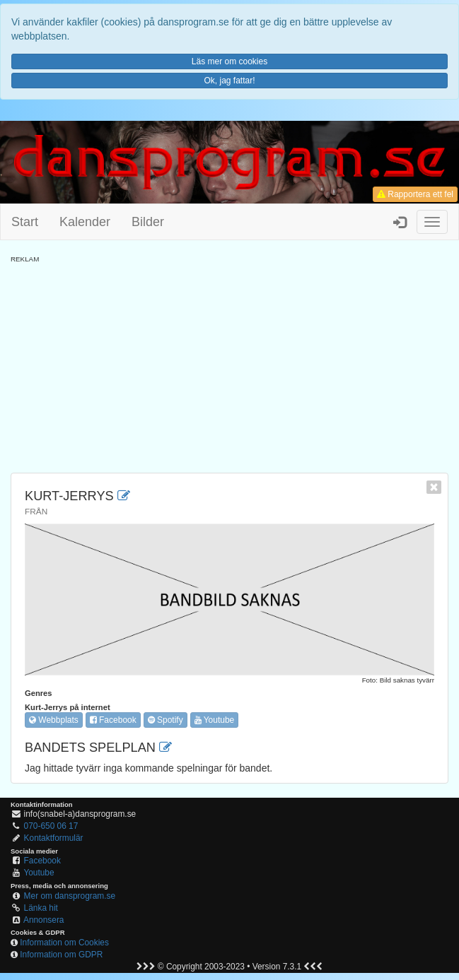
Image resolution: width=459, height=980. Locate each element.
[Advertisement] (229, 363)
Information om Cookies (64, 943)
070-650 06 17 (51, 826)
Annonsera (44, 920)
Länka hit (41, 908)
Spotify (165, 720)
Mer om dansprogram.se (70, 896)
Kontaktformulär (54, 838)
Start (25, 222)
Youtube (215, 720)
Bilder (148, 222)
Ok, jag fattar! (229, 81)
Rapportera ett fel (415, 194)
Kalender (85, 222)
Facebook (113, 720)
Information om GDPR (61, 955)
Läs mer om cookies (229, 61)
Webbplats (54, 720)
